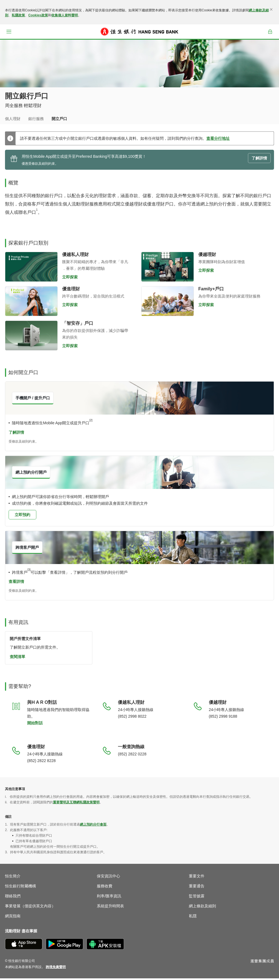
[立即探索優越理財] (168, 268)
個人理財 (13, 119)
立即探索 (70, 279)
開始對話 (35, 725)
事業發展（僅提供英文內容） (30, 908)
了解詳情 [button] (259, 160)
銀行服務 (36, 119)
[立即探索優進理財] (31, 303)
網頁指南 (13, 918)
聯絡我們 (13, 898)
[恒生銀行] (139, 32)
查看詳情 (16, 583)
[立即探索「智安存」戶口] (31, 337)
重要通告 (197, 888)
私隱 (193, 918)
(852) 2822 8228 (41, 762)
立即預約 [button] (22, 516)
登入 (270, 35)
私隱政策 (18, 15)
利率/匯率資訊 (109, 898)
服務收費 (105, 888)
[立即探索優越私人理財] (31, 268)
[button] (9, 32)
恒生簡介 (13, 878)
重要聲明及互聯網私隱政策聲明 (76, 804)
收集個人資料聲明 (65, 15)
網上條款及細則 (202, 908)
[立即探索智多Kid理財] (168, 303)
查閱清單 (17, 658)
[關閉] (271, 9)
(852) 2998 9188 (223, 718)
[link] (56, 969)
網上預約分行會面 (93, 826)
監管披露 (197, 898)
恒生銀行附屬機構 (21, 888)
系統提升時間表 (110, 908)
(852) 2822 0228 (132, 756)
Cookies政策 (38, 15)
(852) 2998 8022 (132, 718)
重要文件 (197, 878)
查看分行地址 (218, 140)
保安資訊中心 (108, 878)
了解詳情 (16, 434)
